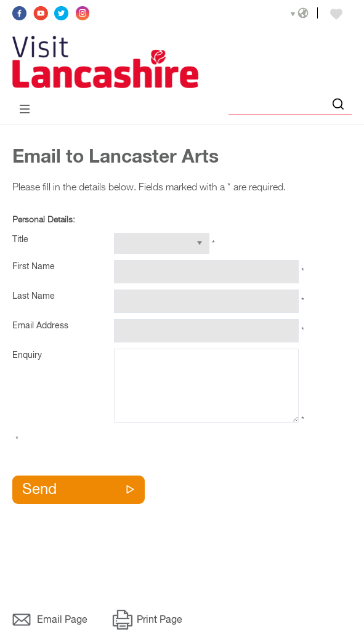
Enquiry (27, 355)
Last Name (34, 296)
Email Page (62, 620)
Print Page (160, 620)
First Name (34, 267)
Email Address (40, 326)
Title (20, 240)
